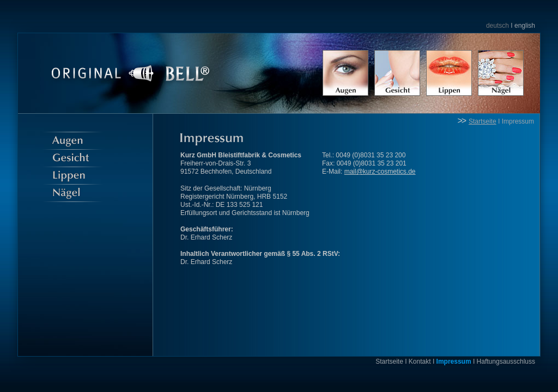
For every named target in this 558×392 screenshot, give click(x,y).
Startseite (483, 121)
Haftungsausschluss (506, 362)
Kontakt (420, 362)
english (525, 26)
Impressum (518, 121)
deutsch (498, 26)
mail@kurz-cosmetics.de (380, 171)
